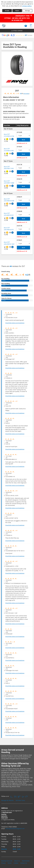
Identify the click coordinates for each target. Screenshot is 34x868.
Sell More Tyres (20, 800)
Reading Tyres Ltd (7, 861)
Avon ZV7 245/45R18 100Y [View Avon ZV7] (9, 243)
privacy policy (27, 6)
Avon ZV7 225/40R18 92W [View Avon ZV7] (9, 200)
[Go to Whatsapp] (27, 796)
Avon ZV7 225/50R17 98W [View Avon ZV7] (9, 182)
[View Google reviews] (17, 35)
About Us (17, 861)
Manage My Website (7, 800)
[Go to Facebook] (12, 796)
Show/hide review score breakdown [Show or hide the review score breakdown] (15, 323)
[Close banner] (32, 16)
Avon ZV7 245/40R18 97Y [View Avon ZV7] (9, 229)
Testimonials (26, 861)
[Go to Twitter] (15, 796)
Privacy (3, 863)
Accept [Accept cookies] (7, 11)
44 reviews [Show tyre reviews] (26, 94)
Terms (10, 863)
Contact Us (24, 863)
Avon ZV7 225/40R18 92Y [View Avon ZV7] (9, 214)
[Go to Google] (19, 796)
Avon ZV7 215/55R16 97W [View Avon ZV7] (9, 135)
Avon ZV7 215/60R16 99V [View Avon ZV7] (9, 150)
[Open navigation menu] (31, 26)
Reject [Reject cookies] (17, 11)
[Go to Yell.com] (23, 796)
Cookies (16, 863)
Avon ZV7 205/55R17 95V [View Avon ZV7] (9, 168)
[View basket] (26, 26)
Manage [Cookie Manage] (27, 11)
